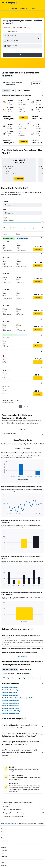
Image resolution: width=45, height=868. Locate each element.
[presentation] (12, 23)
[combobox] (7, 28)
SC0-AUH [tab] (18, 448)
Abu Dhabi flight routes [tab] (10, 669)
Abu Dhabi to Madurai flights (11, 714)
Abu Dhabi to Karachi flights (10, 706)
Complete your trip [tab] (9, 674)
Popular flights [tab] (22, 678)
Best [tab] (13, 90)
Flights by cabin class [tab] (24, 674)
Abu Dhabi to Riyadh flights (10, 708)
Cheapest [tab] (6, 90)
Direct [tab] (19, 90)
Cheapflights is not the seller (23, 809)
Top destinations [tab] (35, 678)
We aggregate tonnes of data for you (23, 813)
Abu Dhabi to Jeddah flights (10, 700)
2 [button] (24, 407)
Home (3, 824)
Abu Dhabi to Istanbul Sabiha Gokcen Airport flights (18, 698)
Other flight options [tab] (9, 678)
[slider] (42, 223)
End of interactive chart (2, 479)
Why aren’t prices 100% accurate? (23, 816)
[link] (19, 179)
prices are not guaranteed (9, 804)
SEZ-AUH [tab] (23, 429)
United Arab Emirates (11, 824)
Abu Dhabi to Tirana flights (10, 687)
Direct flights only (12, 31)
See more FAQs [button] (23, 656)
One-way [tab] (27, 90)
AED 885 (7, 23)
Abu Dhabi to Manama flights (11, 690)
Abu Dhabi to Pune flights (10, 693)
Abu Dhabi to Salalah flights (10, 703)
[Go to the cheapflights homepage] (13, 3)
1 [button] (21, 407)
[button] (3, 3)
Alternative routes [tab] (25, 669)
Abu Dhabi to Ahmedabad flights (12, 711)
